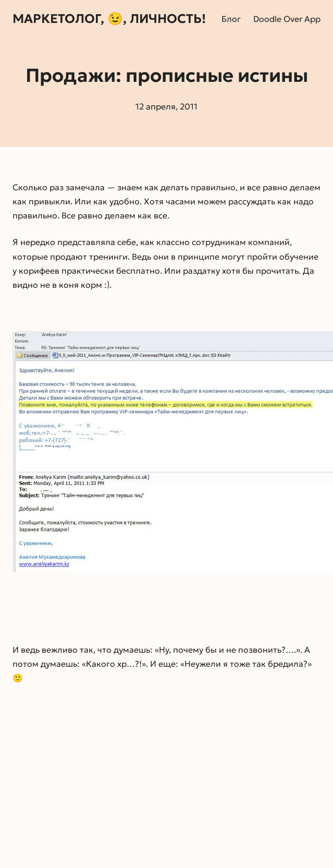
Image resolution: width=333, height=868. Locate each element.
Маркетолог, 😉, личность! (109, 19)
